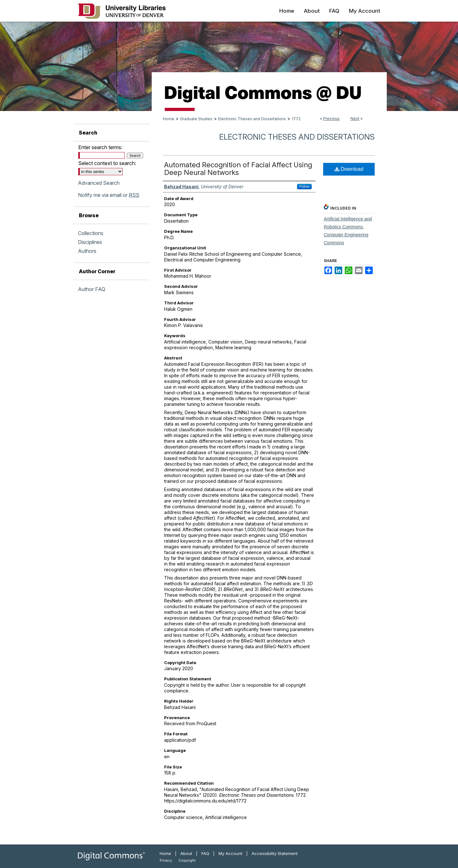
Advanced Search (99, 183)
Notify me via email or (109, 195)
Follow (304, 186)
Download (349, 169)
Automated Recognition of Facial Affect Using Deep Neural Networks (238, 169)
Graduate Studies (196, 119)
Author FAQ (92, 289)
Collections (91, 233)
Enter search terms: (100, 147)
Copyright (187, 860)
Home (169, 119)
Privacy (166, 860)
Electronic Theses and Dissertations (252, 119)
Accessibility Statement (275, 853)
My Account (230, 853)
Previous (331, 118)
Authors (87, 251)
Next (355, 118)
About (186, 853)
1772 (296, 119)
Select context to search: (107, 163)
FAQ (205, 853)
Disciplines (90, 242)
